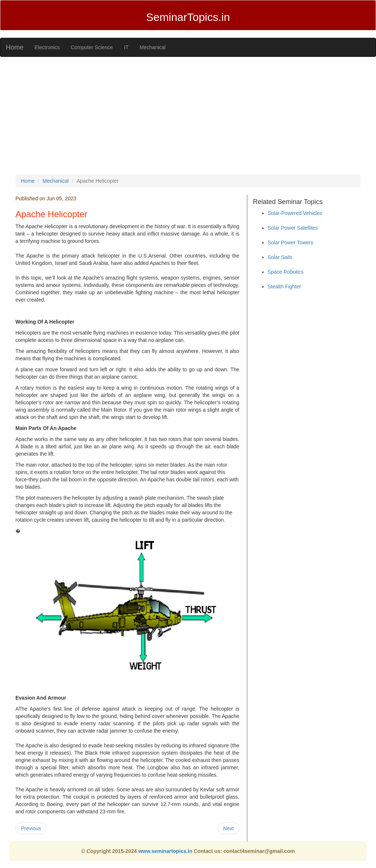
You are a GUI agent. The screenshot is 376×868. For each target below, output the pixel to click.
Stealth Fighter (284, 287)
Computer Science (92, 47)
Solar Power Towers (290, 242)
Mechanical (153, 47)
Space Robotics (286, 272)
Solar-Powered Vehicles (295, 213)
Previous (31, 828)
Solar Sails (280, 257)
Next (229, 828)
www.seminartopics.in (166, 851)
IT (126, 47)
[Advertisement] (188, 116)
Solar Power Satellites (293, 228)
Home (15, 47)
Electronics (47, 47)
